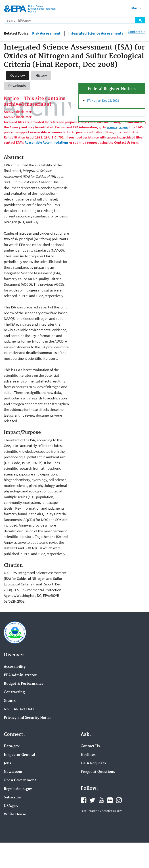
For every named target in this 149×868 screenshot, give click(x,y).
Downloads (17, 86)
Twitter (92, 800)
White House (15, 814)
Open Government (20, 780)
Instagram (119, 800)
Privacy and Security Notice (28, 718)
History (41, 75)
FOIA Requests (93, 763)
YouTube (101, 800)
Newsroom (13, 772)
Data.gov (12, 746)
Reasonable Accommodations (47, 142)
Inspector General (19, 755)
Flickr (110, 800)
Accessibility (15, 667)
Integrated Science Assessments (96, 33)
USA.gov (11, 806)
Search (140, 20)
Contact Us (136, 32)
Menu (136, 8)
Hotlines (88, 755)
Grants (10, 701)
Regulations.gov (18, 789)
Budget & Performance (24, 684)
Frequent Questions (98, 772)
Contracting (14, 692)
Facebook (84, 800)
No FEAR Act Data (19, 709)
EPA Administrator (20, 675)
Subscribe (12, 798)
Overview (18, 75)
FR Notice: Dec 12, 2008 (103, 100)
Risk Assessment (46, 33)
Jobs (7, 763)
